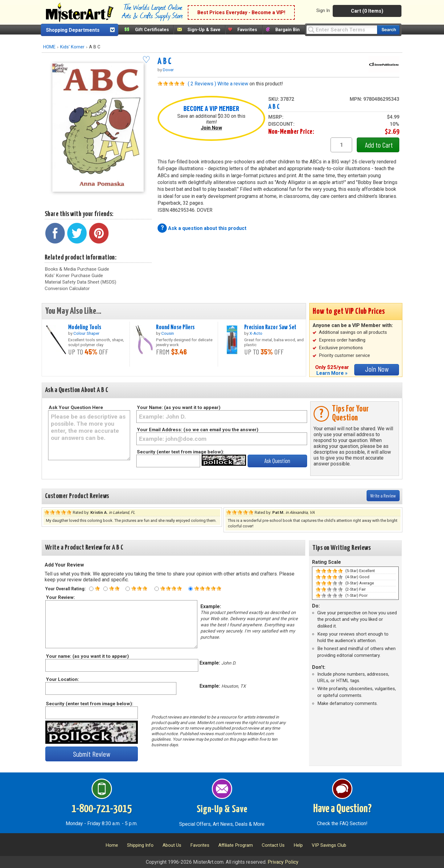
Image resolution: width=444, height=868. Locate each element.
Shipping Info (140, 845)
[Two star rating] (105, 589)
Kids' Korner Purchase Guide (74, 276)
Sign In (323, 10)
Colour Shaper (86, 333)
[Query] (342, 29)
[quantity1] (341, 145)
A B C (165, 62)
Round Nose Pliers (175, 327)
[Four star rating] (157, 589)
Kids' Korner (72, 47)
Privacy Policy (283, 862)
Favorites (247, 30)
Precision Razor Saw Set (270, 327)
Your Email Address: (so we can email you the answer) (198, 430)
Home (112, 845)
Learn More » (332, 373)
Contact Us (273, 845)
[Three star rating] (128, 589)
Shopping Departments (73, 30)
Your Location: (62, 679)
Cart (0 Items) (367, 11)
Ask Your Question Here (76, 407)
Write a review (233, 84)
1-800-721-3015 (102, 809)
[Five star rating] (191, 589)
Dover (168, 70)
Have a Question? (342, 809)
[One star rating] (91, 589)
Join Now (211, 128)
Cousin (168, 333)
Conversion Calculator (67, 289)
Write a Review (383, 495)
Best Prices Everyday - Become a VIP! (241, 12)
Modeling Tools (85, 327)
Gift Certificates (152, 30)
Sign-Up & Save (204, 30)
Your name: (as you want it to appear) (87, 656)
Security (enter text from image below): (181, 452)
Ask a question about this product (207, 228)
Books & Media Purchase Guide (77, 269)
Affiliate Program (236, 845)
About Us (172, 845)
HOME (49, 47)
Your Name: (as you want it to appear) (179, 407)
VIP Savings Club (329, 845)
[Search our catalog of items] (388, 30)
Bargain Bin (288, 30)
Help (298, 845)
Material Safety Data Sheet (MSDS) (80, 282)
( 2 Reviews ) (202, 84)
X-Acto (256, 333)
